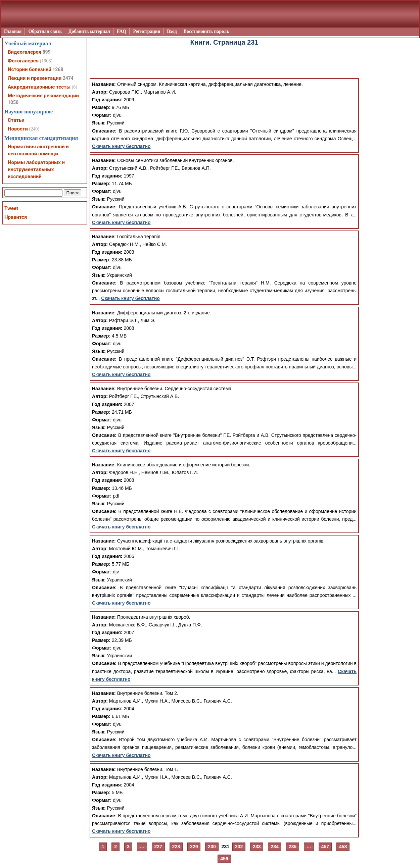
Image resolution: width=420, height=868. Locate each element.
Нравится (16, 217)
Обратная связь (45, 31)
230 (212, 847)
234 (274, 847)
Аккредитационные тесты (39, 87)
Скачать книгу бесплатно (121, 146)
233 (257, 847)
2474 (68, 78)
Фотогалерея (23, 61)
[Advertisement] (224, 63)
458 (343, 847)
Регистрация (147, 31)
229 (194, 847)
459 (224, 859)
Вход (172, 31)
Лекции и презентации (35, 78)
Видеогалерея (25, 52)
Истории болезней (30, 69)
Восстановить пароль (206, 31)
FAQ (122, 31)
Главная (13, 31)
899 (46, 52)
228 (176, 847)
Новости (18, 129)
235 (293, 847)
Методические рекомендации (43, 96)
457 (325, 847)
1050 (13, 102)
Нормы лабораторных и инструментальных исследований (36, 169)
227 (158, 847)
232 (239, 847)
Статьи (16, 120)
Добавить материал (89, 31)
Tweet (11, 208)
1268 (58, 69)
